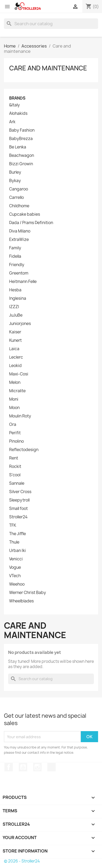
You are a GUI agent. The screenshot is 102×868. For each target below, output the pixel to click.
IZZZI (14, 307)
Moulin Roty (20, 416)
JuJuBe (16, 315)
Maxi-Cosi (19, 374)
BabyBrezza (21, 139)
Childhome (19, 206)
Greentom (19, 273)
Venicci (16, 559)
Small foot (18, 509)
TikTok (52, 767)
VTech (15, 576)
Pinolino (16, 441)
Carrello (16, 198)
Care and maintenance (48, 68)
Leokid (15, 366)
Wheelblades (21, 601)
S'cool (15, 475)
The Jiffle (18, 534)
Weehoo (17, 584)
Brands (17, 98)
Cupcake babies (25, 214)
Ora (13, 425)
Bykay (15, 181)
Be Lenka (18, 147)
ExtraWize (19, 240)
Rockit (15, 467)
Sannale (17, 483)
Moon (14, 408)
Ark (12, 122)
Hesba (15, 290)
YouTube (23, 767)
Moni (14, 399)
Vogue (15, 567)
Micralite (17, 391)
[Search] (51, 24)
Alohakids (18, 113)
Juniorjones (20, 324)
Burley (15, 172)
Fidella (15, 256)
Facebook (9, 767)
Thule (14, 542)
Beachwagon (22, 156)
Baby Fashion (22, 130)
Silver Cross (20, 492)
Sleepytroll (19, 500)
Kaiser (15, 332)
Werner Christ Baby (28, 593)
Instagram (37, 767)
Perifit (15, 433)
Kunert (15, 340)
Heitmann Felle (23, 282)
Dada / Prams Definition (31, 223)
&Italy (15, 105)
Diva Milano (20, 231)
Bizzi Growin (21, 164)
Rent (14, 458)
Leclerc (16, 357)
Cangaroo (19, 189)
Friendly (17, 265)
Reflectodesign (24, 450)
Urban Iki (18, 551)
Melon (15, 383)
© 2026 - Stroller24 (22, 861)
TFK (13, 525)
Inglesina (18, 298)
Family (15, 248)
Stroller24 (18, 517)
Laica (14, 349)
